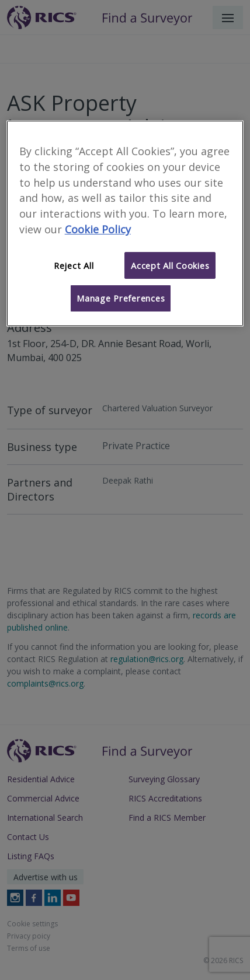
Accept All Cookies (170, 265)
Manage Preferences (121, 298)
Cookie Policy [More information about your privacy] (98, 229)
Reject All (74, 265)
